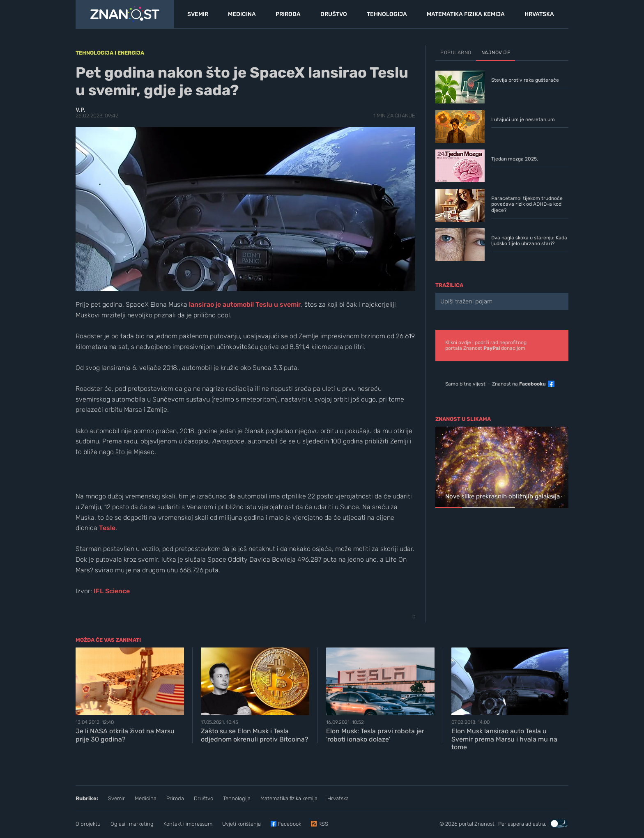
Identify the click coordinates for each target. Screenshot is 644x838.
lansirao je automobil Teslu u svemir (245, 304)
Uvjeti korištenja (241, 824)
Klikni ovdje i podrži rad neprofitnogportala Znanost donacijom (486, 345)
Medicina (146, 798)
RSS (323, 824)
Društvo (204, 798)
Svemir (116, 798)
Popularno (456, 53)
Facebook (290, 824)
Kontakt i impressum (188, 824)
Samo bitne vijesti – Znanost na (496, 384)
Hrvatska (338, 798)
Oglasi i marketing (132, 824)
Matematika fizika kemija (289, 798)
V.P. (80, 110)
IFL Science (112, 591)
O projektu (88, 824)
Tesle (107, 528)
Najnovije (496, 53)
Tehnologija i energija (110, 53)
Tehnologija (237, 798)
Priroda (175, 798)
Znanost (484, 824)
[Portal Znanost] (125, 14)
